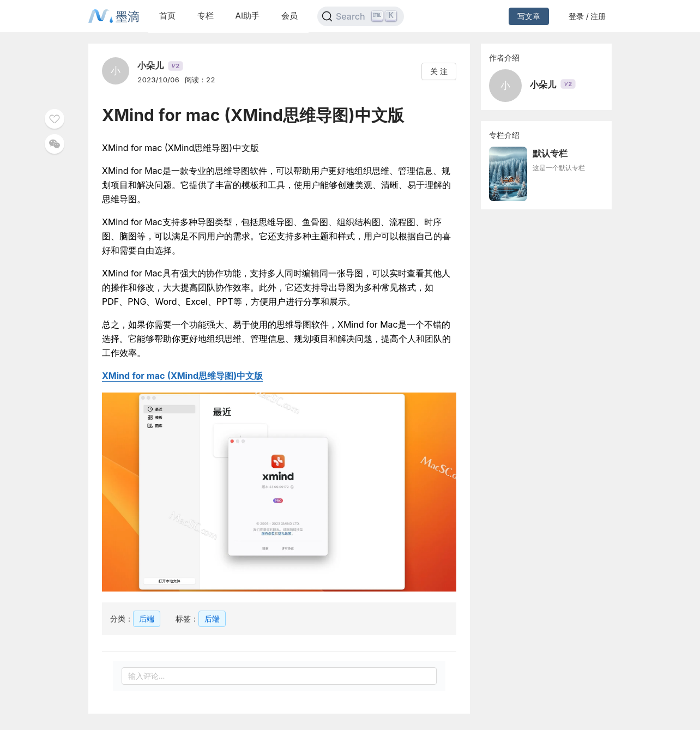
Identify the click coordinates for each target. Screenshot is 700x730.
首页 (167, 16)
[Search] (361, 16)
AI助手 (248, 16)
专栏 (206, 16)
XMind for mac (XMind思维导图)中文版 (182, 376)
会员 (289, 16)
